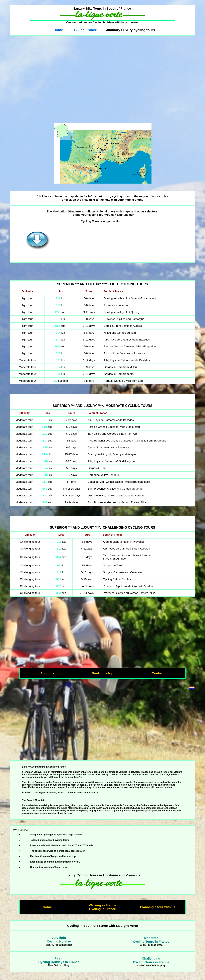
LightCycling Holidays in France (59, 960)
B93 (45, 502)
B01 (58, 346)
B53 (58, 312)
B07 (58, 340)
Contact (158, 673)
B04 (58, 333)
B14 (45, 441)
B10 (58, 374)
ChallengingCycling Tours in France (151, 960)
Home (58, 30)
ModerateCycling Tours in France (151, 940)
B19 (45, 475)
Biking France (85, 30)
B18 (58, 298)
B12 (59, 572)
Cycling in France (102, 909)
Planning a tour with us (158, 907)
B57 (59, 579)
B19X (45, 454)
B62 (45, 489)
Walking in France (102, 905)
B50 (45, 482)
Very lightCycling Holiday (59, 940)
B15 (58, 353)
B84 (58, 326)
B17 (58, 305)
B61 (58, 319)
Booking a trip (102, 673)
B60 (55, 381)
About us (47, 673)
